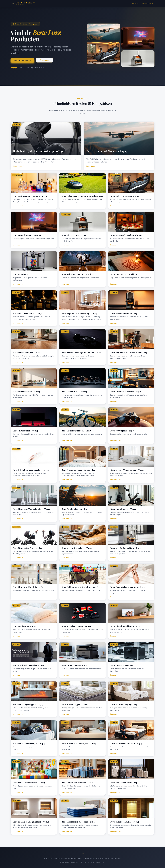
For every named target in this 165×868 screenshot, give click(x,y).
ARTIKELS (136, 3)
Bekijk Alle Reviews (22, 60)
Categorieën (148, 3)
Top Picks (44, 60)
